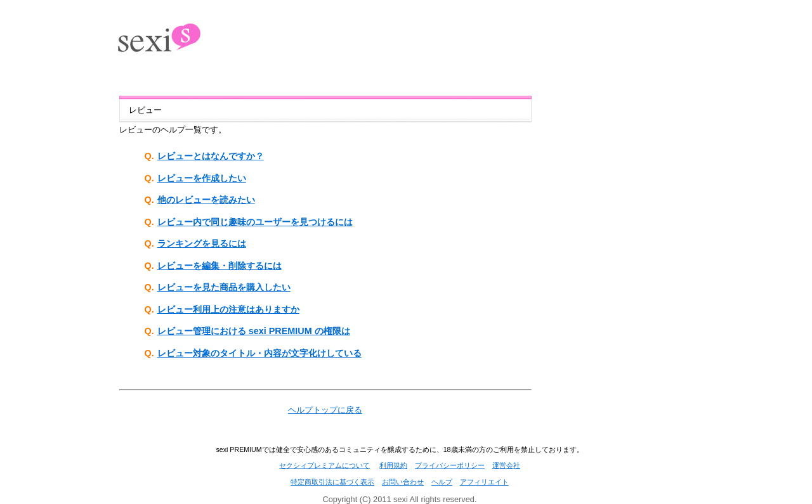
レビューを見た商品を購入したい (224, 287)
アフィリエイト (484, 482)
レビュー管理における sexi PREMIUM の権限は (254, 331)
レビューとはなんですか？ (211, 156)
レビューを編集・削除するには (219, 266)
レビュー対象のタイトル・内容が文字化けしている (259, 353)
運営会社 (506, 465)
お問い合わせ (403, 482)
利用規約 (393, 465)
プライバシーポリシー (450, 465)
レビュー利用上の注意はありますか (228, 309)
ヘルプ (442, 482)
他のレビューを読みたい (206, 200)
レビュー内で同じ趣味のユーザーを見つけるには (255, 222)
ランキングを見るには (202, 243)
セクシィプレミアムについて (324, 465)
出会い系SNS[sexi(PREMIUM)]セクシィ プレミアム (174, 32)
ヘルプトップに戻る (325, 410)
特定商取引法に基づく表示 (332, 482)
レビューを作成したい (202, 178)
